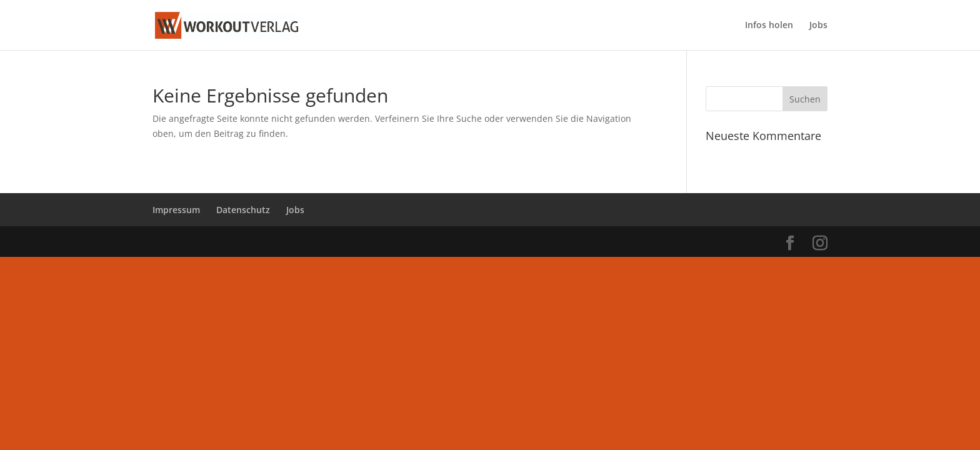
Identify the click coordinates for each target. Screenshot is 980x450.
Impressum (176, 210)
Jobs (818, 26)
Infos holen (769, 26)
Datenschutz (243, 210)
